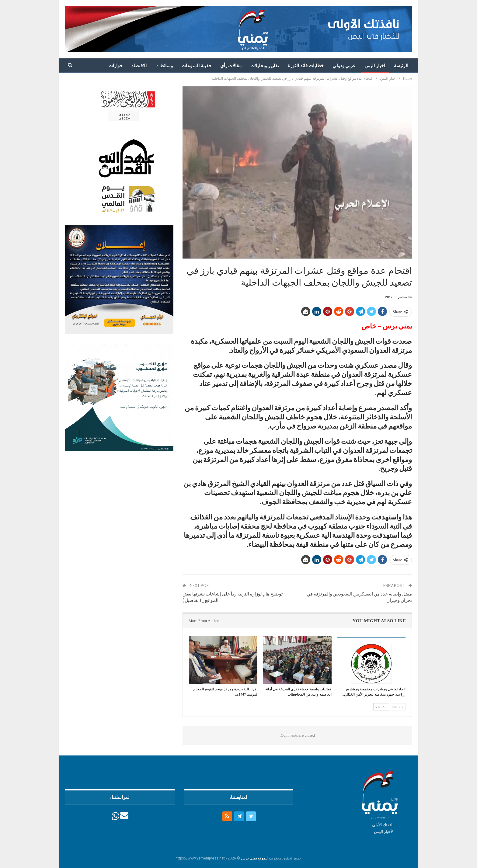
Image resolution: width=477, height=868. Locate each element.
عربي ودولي (344, 66)
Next (381, 707)
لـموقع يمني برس (254, 858)
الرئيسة (401, 66)
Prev (398, 707)
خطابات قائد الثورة (306, 66)
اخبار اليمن (375, 66)
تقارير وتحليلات (265, 66)
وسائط (166, 66)
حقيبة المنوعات (197, 66)
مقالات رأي (231, 66)
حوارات (116, 66)
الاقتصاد (139, 66)
